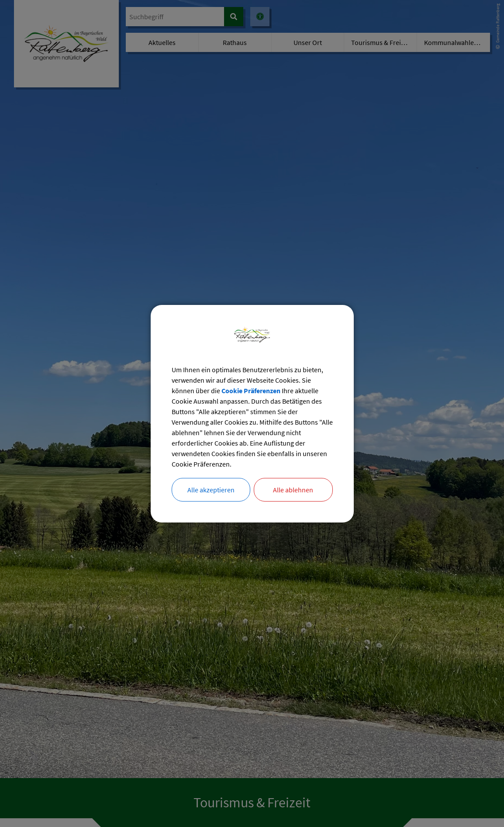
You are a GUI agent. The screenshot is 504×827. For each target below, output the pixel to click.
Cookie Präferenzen (251, 391)
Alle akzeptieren (211, 490)
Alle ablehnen (293, 490)
